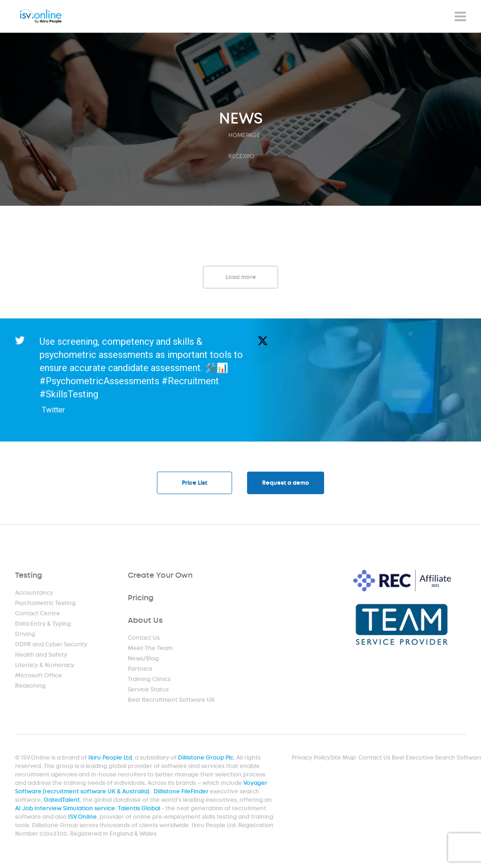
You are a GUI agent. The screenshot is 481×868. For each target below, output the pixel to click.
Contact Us (144, 639)
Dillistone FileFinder (182, 792)
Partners (140, 670)
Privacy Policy (310, 759)
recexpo (241, 156)
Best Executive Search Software (435, 759)
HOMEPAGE (244, 135)
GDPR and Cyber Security (51, 645)
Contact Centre (38, 614)
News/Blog (144, 659)
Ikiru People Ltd (112, 759)
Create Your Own (160, 576)
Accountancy (34, 594)
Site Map (342, 759)
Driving (26, 635)
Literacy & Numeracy (45, 666)
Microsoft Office (39, 676)
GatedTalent (64, 801)
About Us (145, 621)
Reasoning (31, 687)
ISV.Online (84, 818)
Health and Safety (41, 656)
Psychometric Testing (46, 604)
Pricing (141, 599)
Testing (29, 576)
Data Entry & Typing (43, 625)
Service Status (148, 690)
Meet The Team (150, 649)
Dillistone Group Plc (206, 759)
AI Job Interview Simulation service (67, 809)
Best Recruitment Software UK (171, 701)
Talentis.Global (140, 809)
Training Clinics (149, 680)
